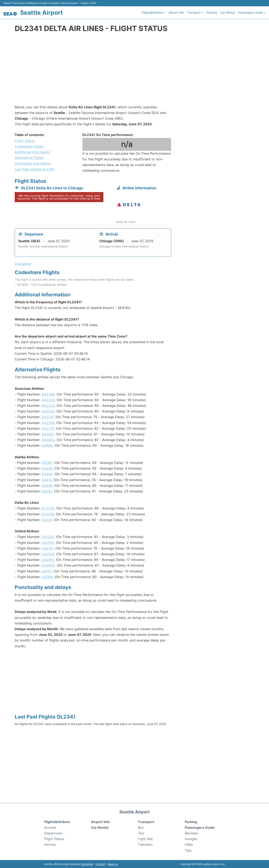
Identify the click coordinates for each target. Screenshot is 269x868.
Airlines (50, 844)
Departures (53, 833)
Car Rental (228, 12)
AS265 (47, 462)
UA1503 (48, 536)
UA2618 (48, 554)
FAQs (189, 844)
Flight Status (25, 140)
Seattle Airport (42, 12)
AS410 (47, 479)
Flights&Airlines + (154, 12)
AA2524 (48, 411)
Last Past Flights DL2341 (34, 169)
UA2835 (48, 565)
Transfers (145, 844)
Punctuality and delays (33, 163)
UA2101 (47, 548)
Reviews (191, 833)
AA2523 (48, 405)
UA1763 (48, 542)
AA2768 (48, 422)
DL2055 (48, 508)
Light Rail (145, 838)
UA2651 (48, 559)
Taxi (141, 833)
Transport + (195, 12)
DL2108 (48, 514)
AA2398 (48, 394)
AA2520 (48, 399)
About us (113, 864)
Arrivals (50, 827)
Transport (146, 821)
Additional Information (32, 152)
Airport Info (176, 12)
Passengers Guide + (252, 12)
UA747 (47, 571)
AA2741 (47, 416)
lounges (191, 838)
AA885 (47, 445)
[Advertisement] (134, 70)
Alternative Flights (29, 157)
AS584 (47, 491)
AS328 (47, 468)
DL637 (47, 519)
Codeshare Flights (29, 146)
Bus (141, 827)
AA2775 (48, 428)
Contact (100, 864)
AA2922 (48, 439)
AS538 (47, 485)
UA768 (47, 576)
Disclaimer (87, 864)
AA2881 (48, 434)
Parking (212, 12)
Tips (188, 850)
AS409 (47, 474)
